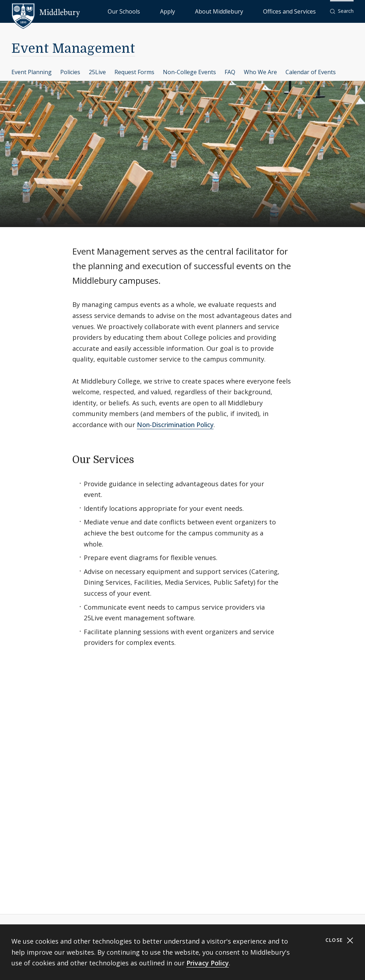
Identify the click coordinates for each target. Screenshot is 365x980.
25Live (97, 72)
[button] (342, 11)
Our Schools (182, 11)
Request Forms (134, 72)
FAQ (230, 72)
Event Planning (32, 72)
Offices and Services (298, 11)
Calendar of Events (311, 72)
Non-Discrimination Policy (175, 425)
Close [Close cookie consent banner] (340, 940)
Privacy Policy (208, 963)
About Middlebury (246, 11)
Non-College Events (189, 72)
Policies (70, 72)
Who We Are (260, 72)
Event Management (73, 49)
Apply (210, 11)
